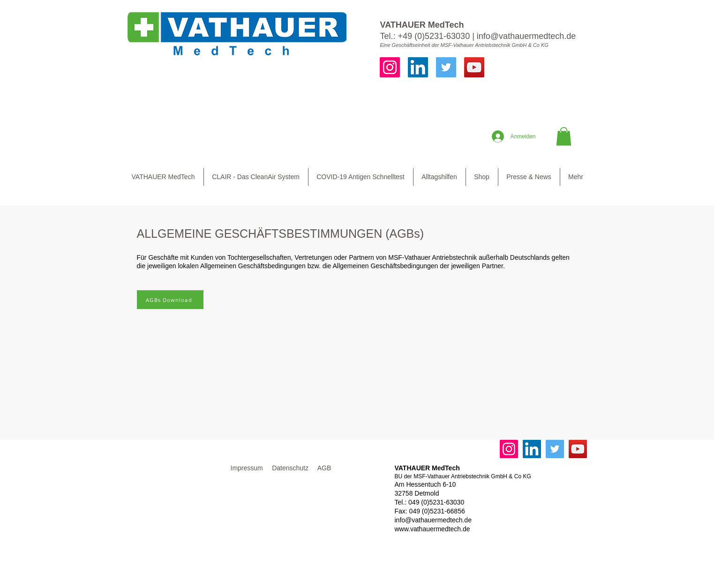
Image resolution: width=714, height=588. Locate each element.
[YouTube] (474, 67)
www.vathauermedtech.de (432, 529)
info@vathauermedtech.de (526, 36)
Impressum (247, 468)
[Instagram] (390, 67)
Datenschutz (290, 468)
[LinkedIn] (418, 67)
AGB (324, 468)
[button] (564, 136)
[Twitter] (446, 67)
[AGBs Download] (170, 300)
